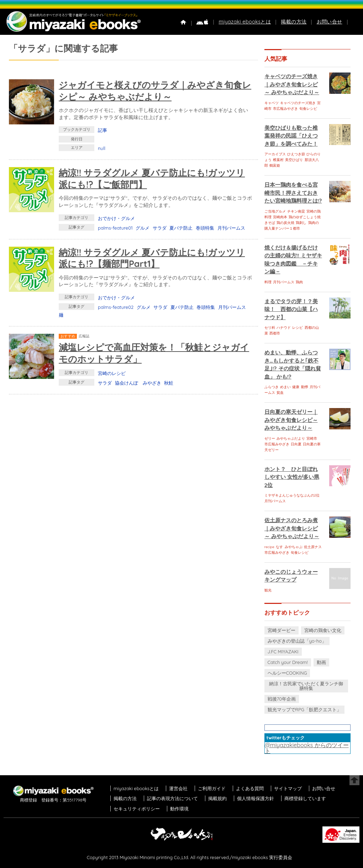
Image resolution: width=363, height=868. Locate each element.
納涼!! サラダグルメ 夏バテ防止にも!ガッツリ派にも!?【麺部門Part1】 (152, 258)
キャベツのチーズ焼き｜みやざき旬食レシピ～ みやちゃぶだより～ (292, 84)
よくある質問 (250, 788)
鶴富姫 (275, 165)
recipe (269, 547)
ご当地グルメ (275, 211)
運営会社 (178, 788)
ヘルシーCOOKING (287, 673)
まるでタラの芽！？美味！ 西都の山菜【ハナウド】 (291, 309)
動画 (321, 662)
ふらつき (272, 387)
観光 (268, 590)
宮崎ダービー (282, 630)
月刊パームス (231, 228)
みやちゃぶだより (291, 438)
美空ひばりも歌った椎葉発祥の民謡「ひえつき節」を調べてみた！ (291, 136)
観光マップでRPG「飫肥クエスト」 (305, 709)
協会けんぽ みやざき (138, 383)
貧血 (280, 393)
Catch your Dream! (288, 662)
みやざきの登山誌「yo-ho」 (297, 641)
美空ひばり (294, 160)
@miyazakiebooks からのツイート (307, 748)
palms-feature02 (116, 307)
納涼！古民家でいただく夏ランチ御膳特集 (306, 686)
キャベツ (272, 103)
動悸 (305, 387)
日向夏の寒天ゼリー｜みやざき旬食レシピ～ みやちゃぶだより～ (291, 420)
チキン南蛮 (296, 211)
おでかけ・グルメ (116, 218)
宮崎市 (312, 438)
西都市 (275, 333)
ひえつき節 (296, 154)
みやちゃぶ (294, 547)
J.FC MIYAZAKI (283, 652)
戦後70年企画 (282, 699)
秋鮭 (169, 383)
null (102, 148)
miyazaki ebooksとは (245, 22)
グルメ (143, 228)
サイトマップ (288, 788)
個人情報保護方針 (256, 798)
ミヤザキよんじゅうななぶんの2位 (292, 495)
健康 (296, 387)
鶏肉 (299, 282)
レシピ (298, 328)
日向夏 (296, 444)
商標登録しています (305, 798)
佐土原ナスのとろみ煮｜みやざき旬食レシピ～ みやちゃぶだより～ (292, 528)
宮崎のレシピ (112, 373)
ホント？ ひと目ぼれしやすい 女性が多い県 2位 (292, 477)
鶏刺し (301, 223)
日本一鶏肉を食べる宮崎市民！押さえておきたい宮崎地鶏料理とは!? (293, 193)
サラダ (160, 228)
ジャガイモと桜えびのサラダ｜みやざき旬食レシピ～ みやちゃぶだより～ (155, 91)
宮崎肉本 (280, 217)
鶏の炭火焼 (285, 223)
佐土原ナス (313, 547)
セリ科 (270, 328)
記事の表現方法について (172, 798)
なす (279, 547)
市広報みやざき (285, 109)
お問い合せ (330, 22)
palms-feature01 (115, 228)
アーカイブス (275, 154)
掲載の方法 (294, 22)
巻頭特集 (205, 228)
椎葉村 (278, 160)
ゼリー (270, 438)
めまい (285, 387)
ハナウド (284, 328)
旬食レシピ (308, 109)
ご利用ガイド (212, 788)
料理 (268, 282)
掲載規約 (217, 798)
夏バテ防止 (181, 228)
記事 (102, 130)
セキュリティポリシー (137, 809)
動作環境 (179, 809)
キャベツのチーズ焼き (298, 103)
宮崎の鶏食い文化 (323, 630)
